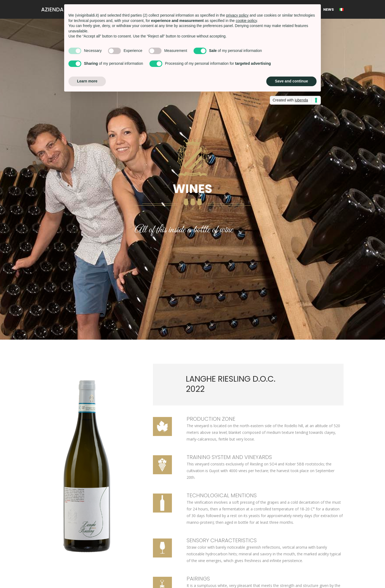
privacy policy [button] (237, 15)
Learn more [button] (87, 81)
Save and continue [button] (291, 81)
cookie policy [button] (246, 21)
